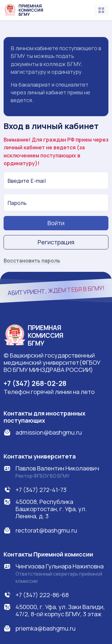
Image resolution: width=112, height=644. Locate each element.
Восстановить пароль (32, 260)
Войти (56, 223)
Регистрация (56, 242)
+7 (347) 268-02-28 (35, 383)
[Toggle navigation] (101, 10)
